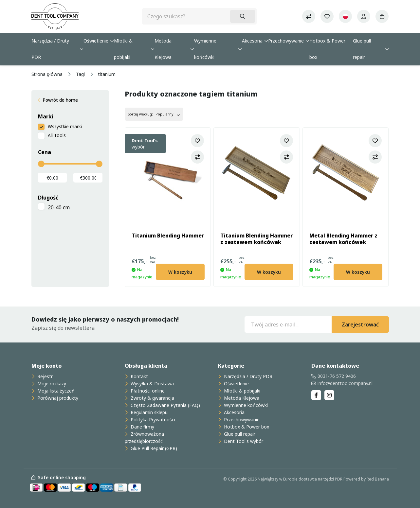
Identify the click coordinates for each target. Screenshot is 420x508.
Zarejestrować (360, 324)
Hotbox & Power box (327, 49)
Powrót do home (60, 100)
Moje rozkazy (51, 384)
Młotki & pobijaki (123, 49)
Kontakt (139, 376)
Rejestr (44, 376)
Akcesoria (252, 41)
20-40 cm (59, 207)
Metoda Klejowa (163, 49)
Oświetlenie (96, 41)
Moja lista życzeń (55, 391)
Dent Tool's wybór (243, 441)
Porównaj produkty (57, 398)
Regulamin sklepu (148, 412)
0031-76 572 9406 (337, 376)
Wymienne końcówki (205, 49)
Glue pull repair (362, 49)
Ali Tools (57, 135)
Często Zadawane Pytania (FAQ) (165, 405)
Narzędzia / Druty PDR (50, 49)
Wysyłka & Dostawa (152, 384)
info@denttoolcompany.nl (345, 383)
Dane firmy (142, 427)
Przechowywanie (286, 41)
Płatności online (147, 391)
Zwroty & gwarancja (152, 398)
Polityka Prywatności (152, 420)
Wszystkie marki (65, 126)
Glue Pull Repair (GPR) (153, 448)
